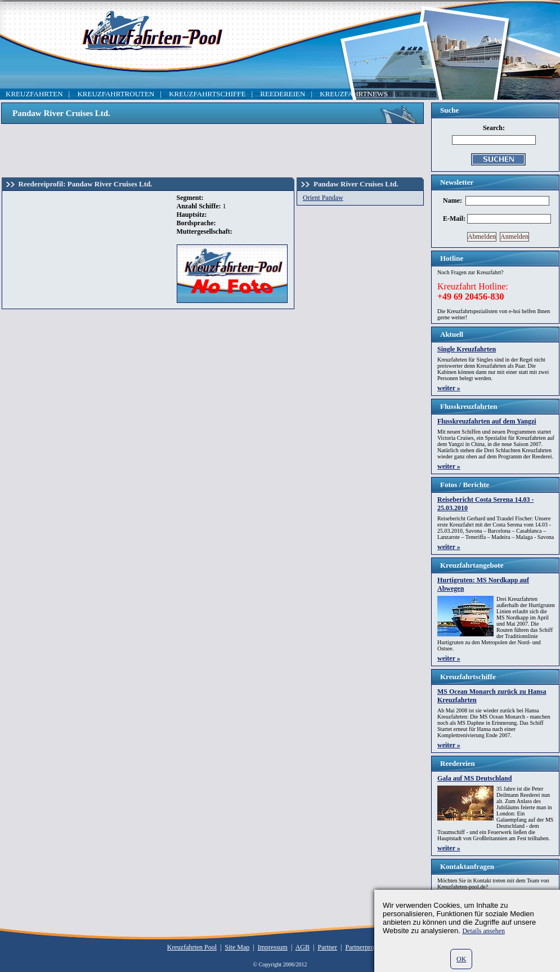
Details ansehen (483, 931)
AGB (303, 947)
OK (461, 959)
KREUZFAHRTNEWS (354, 94)
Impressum (273, 947)
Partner (327, 947)
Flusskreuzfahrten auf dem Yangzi (487, 421)
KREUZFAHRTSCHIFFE (207, 94)
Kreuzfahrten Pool (192, 947)
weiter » (449, 388)
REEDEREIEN (283, 94)
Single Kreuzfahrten (467, 349)
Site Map (238, 947)
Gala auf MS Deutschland (474, 778)
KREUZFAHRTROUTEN (116, 94)
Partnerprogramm (369, 947)
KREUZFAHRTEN (34, 94)
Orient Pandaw (323, 198)
